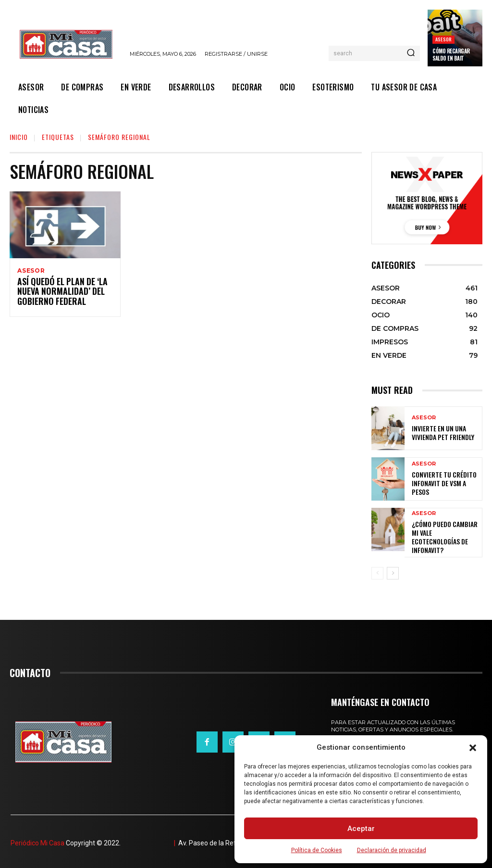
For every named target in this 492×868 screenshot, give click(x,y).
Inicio (19, 137)
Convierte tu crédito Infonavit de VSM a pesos (444, 483)
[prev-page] (377, 570)
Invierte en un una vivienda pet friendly (439, 433)
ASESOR (443, 39)
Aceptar (361, 829)
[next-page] (393, 570)
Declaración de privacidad (392, 850)
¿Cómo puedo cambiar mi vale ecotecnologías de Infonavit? (444, 534)
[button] (473, 748)
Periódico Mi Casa (37, 840)
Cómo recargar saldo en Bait (451, 54)
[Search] (411, 53)
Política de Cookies (317, 850)
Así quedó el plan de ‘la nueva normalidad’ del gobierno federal (58, 293)
